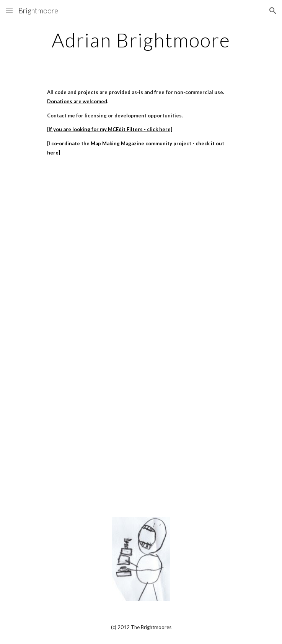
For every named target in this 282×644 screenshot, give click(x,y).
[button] (9, 11)
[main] (141, 40)
